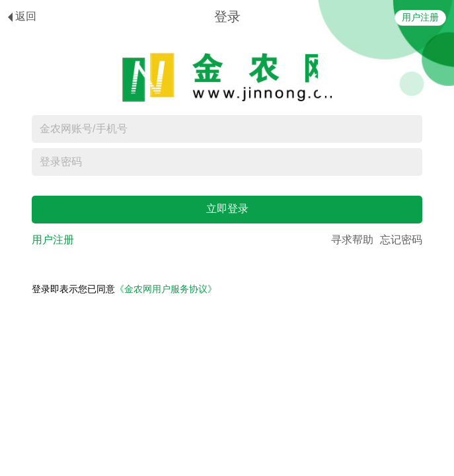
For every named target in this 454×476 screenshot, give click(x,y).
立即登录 (227, 209)
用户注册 (420, 18)
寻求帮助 (352, 240)
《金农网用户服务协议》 (166, 289)
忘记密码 (401, 240)
